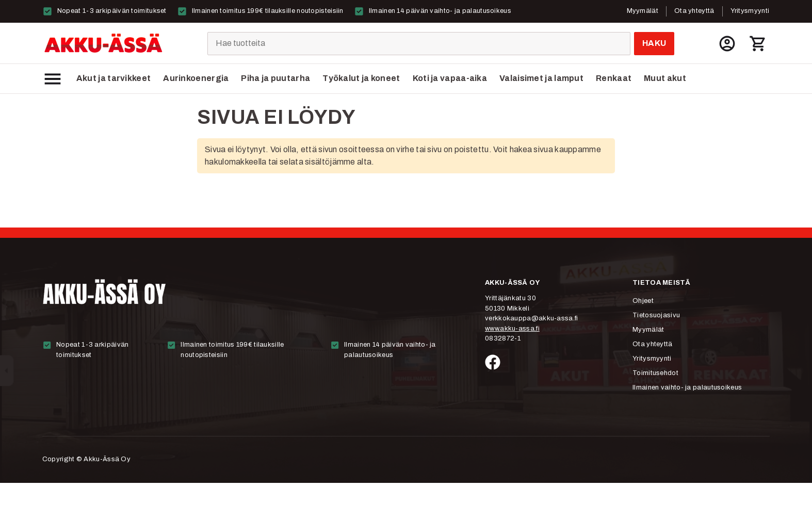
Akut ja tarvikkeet (113, 78)
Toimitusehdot (655, 373)
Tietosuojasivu (656, 315)
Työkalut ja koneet (361, 78)
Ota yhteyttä (694, 11)
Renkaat (614, 78)
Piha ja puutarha (275, 78)
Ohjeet (643, 301)
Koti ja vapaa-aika (450, 78)
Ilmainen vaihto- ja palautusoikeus (687, 387)
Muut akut (665, 78)
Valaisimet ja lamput (541, 78)
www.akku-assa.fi (512, 329)
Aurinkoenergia (196, 78)
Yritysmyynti (750, 11)
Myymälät (643, 11)
